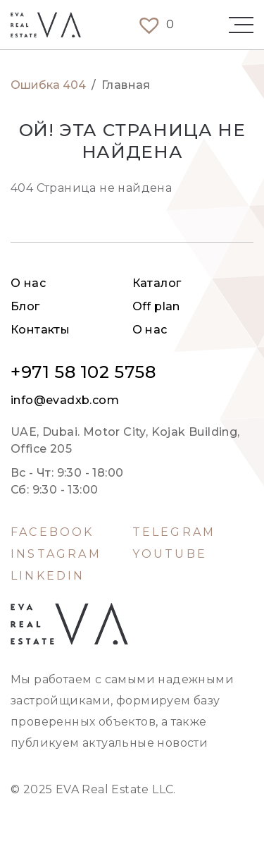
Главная (126, 85)
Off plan (156, 306)
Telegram (174, 532)
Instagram (56, 554)
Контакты (40, 330)
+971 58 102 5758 (83, 372)
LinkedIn (48, 576)
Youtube (170, 554)
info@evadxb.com (65, 401)
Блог (25, 306)
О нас (28, 283)
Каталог (157, 283)
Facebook (52, 532)
